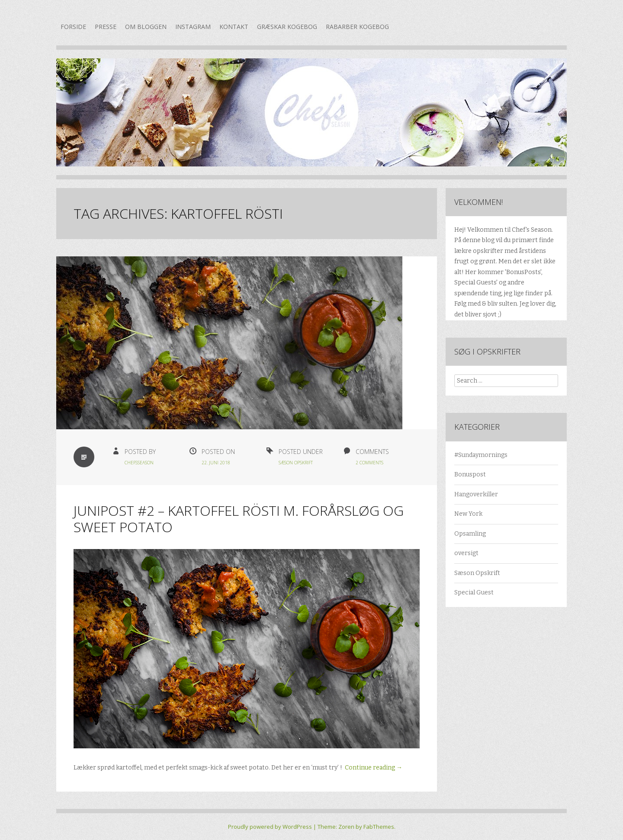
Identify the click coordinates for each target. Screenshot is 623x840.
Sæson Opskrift (296, 463)
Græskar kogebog (287, 27)
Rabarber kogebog (357, 27)
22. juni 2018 (216, 463)
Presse (106, 27)
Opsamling (470, 534)
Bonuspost (470, 474)
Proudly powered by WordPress (270, 827)
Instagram (193, 27)
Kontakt (234, 27)
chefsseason (139, 463)
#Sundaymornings (481, 455)
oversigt (466, 553)
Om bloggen (146, 27)
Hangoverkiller (476, 494)
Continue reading (374, 768)
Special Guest (474, 592)
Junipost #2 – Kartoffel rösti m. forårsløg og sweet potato (239, 519)
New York (468, 514)
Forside (73, 27)
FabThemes (379, 827)
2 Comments (369, 463)
